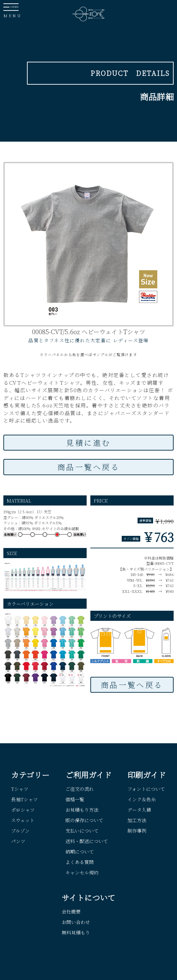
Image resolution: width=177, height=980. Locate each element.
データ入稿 (139, 810)
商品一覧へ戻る (88, 467)
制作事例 (137, 831)
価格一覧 (75, 799)
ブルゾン (20, 831)
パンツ (18, 841)
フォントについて (146, 789)
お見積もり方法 (82, 810)
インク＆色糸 (142, 799)
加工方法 (137, 820)
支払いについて (82, 831)
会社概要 (71, 912)
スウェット (23, 820)
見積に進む (88, 442)
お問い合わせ (76, 922)
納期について (80, 852)
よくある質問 (80, 862)
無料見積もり (76, 932)
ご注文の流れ (80, 789)
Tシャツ (20, 789)
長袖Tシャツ (24, 799)
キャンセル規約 (82, 872)
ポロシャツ (23, 810)
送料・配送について (87, 841)
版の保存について (84, 820)
